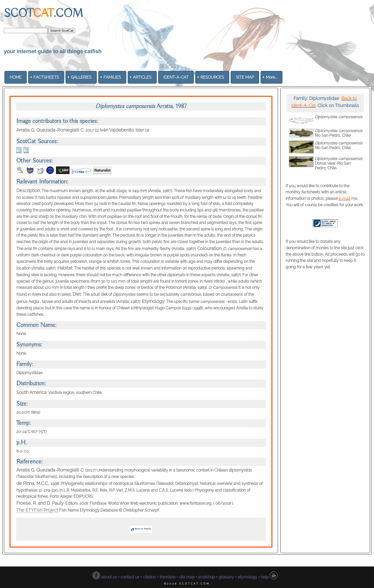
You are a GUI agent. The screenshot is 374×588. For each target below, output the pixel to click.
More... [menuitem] (272, 77)
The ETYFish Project (37, 510)
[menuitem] (16, 77)
